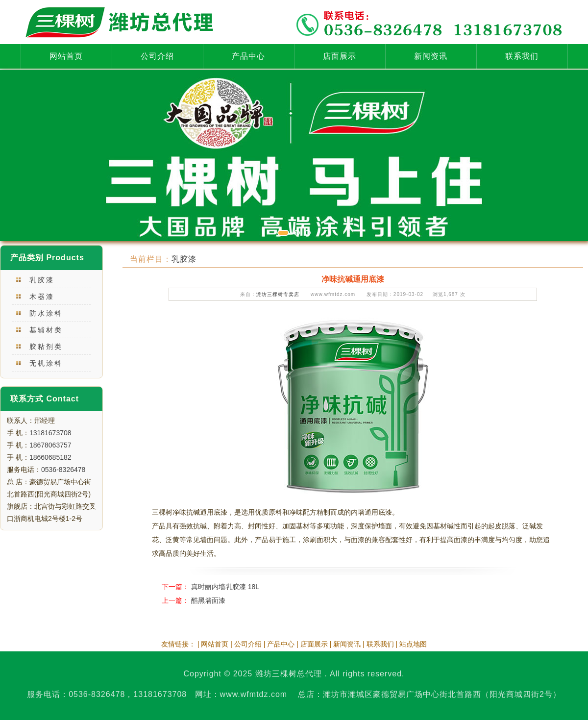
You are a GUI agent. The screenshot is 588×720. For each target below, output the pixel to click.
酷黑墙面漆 (208, 600)
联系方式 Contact (45, 399)
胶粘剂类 (46, 347)
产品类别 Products (47, 258)
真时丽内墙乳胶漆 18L (225, 587)
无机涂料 (46, 363)
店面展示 (340, 56)
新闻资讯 (431, 56)
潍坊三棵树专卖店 (278, 294)
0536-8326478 (63, 470)
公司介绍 (157, 56)
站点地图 (413, 644)
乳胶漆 (42, 280)
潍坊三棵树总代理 (289, 674)
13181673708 (50, 433)
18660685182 (50, 457)
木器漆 (42, 297)
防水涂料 (46, 313)
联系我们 (522, 56)
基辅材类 (46, 330)
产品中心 (248, 56)
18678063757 (50, 445)
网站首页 (66, 56)
